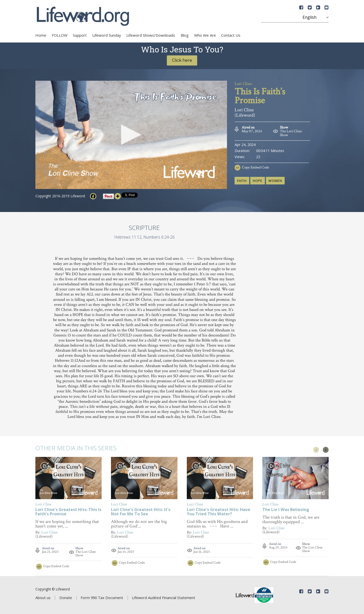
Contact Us (231, 35)
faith (242, 181)
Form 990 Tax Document (102, 598)
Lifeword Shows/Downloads (151, 35)
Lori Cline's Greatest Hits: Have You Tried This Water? (219, 512)
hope (258, 181)
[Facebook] (93, 196)
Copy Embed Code (255, 167)
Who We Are (205, 35)
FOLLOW (60, 35)
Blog (185, 35)
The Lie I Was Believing (286, 510)
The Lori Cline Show (291, 133)
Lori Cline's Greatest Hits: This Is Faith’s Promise (68, 512)
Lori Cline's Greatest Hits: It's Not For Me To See (141, 512)
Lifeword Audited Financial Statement (164, 598)
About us (43, 598)
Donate (66, 598)
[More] (118, 196)
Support (80, 35)
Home (41, 35)
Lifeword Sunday (107, 35)
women (275, 181)
